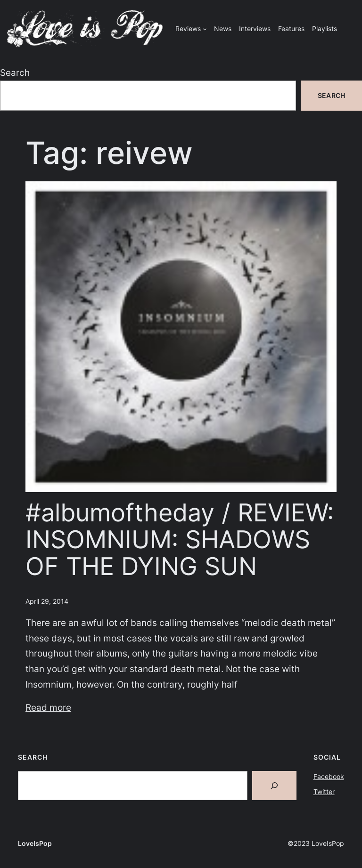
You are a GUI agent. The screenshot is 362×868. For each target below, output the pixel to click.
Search (15, 73)
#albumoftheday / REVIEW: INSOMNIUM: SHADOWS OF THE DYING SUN (180, 540)
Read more (48, 707)
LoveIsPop (35, 843)
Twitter (324, 791)
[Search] (274, 786)
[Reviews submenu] (205, 29)
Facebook (329, 776)
